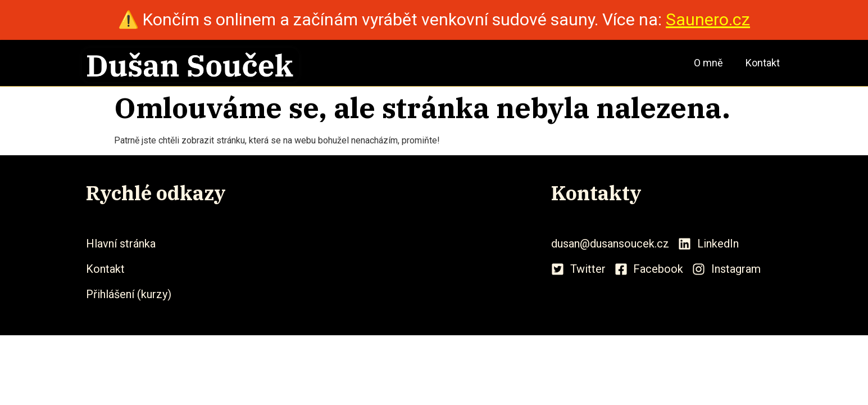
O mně (708, 63)
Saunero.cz (708, 19)
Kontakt (763, 63)
